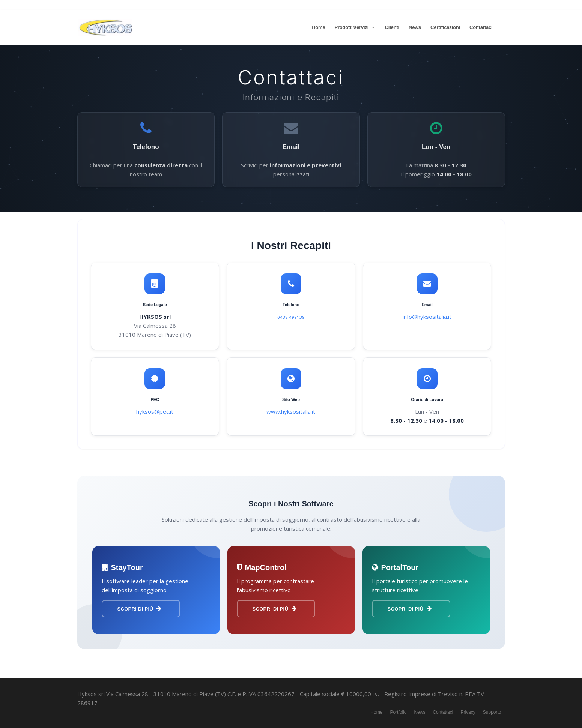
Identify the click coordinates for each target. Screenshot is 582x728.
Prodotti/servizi (355, 27)
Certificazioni (445, 27)
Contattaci (481, 27)
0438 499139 (291, 317)
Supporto (492, 712)
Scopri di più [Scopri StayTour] (140, 609)
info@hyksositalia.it (427, 317)
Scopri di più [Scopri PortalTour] (410, 609)
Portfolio (398, 712)
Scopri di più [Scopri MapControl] (275, 609)
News (415, 27)
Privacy (468, 712)
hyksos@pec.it (155, 411)
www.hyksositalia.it (291, 411)
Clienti (392, 27)
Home (318, 27)
